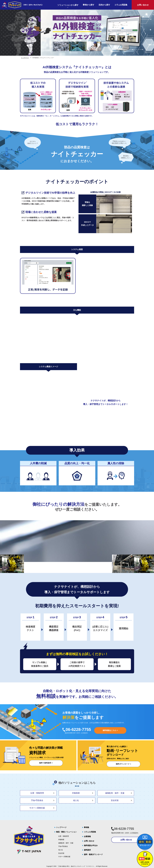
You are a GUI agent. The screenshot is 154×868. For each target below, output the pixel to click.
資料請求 (87, 850)
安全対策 (115, 800)
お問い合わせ (89, 841)
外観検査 (76, 793)
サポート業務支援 (37, 808)
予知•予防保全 (37, 800)
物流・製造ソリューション (66, 832)
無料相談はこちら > (110, 730)
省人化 (76, 800)
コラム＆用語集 (90, 832)
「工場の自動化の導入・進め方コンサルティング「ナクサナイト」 (76, 866)
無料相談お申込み (91, 845)
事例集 (87, 827)
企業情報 (87, 836)
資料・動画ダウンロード (93, 854)
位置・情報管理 (37, 793)
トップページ (61, 827)
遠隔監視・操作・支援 (115, 793)
